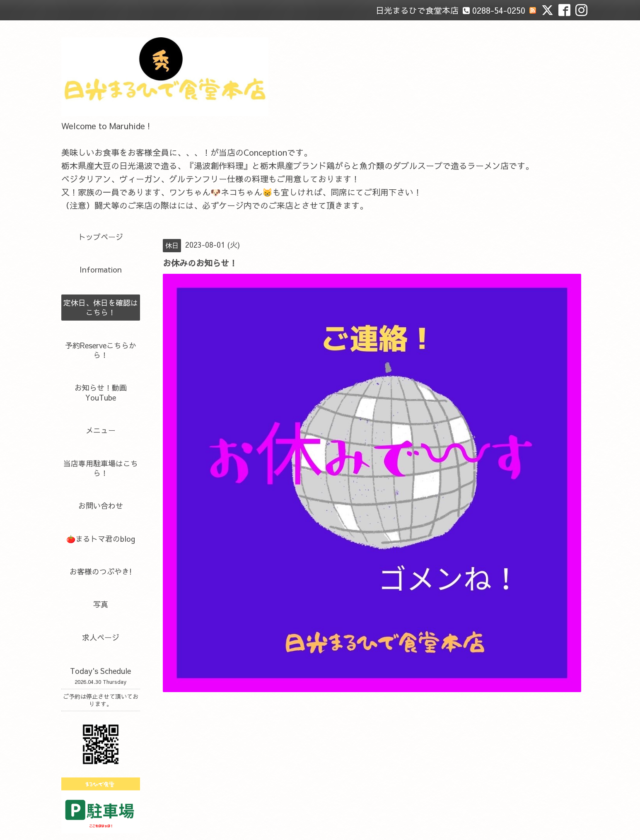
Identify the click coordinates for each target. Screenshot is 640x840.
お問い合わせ (101, 506)
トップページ (101, 237)
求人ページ (101, 637)
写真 (101, 604)
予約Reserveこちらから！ (101, 350)
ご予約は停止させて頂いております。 (101, 700)
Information (101, 269)
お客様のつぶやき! (101, 571)
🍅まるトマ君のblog (101, 539)
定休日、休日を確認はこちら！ (101, 307)
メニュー (101, 430)
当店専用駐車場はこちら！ (101, 468)
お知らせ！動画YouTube (101, 392)
